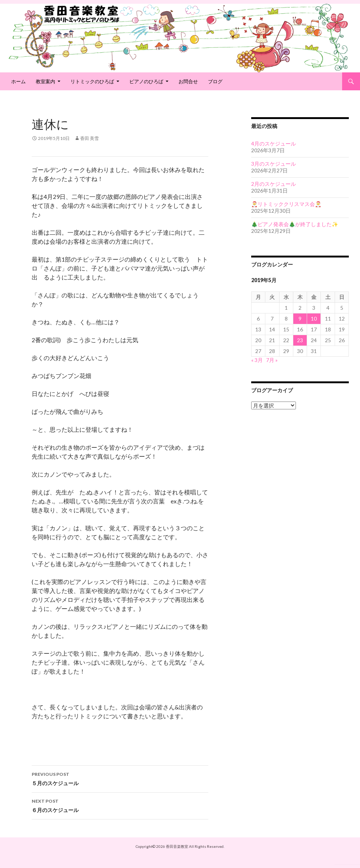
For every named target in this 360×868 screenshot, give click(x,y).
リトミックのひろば (92, 81)
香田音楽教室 (177, 846)
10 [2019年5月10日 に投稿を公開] (314, 319)
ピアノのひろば (146, 81)
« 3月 (257, 360)
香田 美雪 (89, 138)
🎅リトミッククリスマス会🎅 (286, 204)
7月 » (272, 360)
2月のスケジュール (274, 184)
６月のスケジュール (120, 805)
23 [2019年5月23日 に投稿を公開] (300, 340)
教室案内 (45, 81)
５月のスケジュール (120, 778)
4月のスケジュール (274, 143)
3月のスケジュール (274, 164)
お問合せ (188, 81)
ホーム (18, 81)
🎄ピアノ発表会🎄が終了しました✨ (295, 224)
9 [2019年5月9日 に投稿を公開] (300, 319)
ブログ (215, 81)
